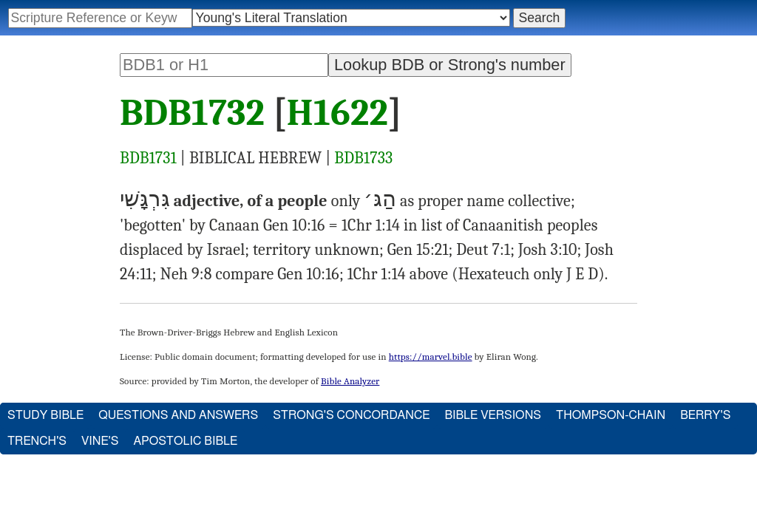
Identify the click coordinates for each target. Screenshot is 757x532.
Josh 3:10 (548, 250)
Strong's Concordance (351, 415)
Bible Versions (493, 415)
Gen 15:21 (418, 250)
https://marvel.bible (431, 357)
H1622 (337, 113)
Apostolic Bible (185, 441)
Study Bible (45, 415)
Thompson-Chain (611, 415)
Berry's (705, 415)
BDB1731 (148, 158)
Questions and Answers (178, 415)
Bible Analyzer (350, 381)
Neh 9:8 (186, 274)
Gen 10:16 (294, 225)
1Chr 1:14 (371, 225)
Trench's (37, 441)
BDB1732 (192, 113)
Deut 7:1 (483, 250)
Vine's (100, 441)
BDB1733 (363, 158)
